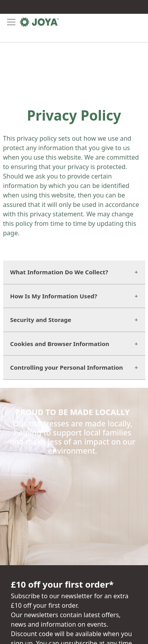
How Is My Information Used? (54, 296)
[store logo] (39, 22)
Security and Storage (41, 320)
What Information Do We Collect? (59, 272)
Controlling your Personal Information (67, 367)
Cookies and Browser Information (60, 344)
